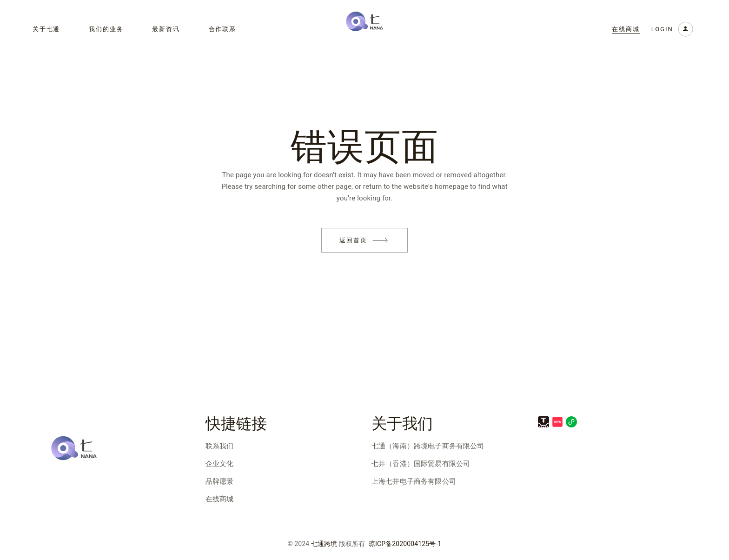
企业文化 (220, 464)
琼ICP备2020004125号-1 (405, 544)
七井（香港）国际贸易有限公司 (421, 464)
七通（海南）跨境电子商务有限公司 (428, 446)
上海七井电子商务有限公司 (414, 481)
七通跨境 (324, 544)
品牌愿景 (220, 481)
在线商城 (220, 499)
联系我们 (220, 446)
